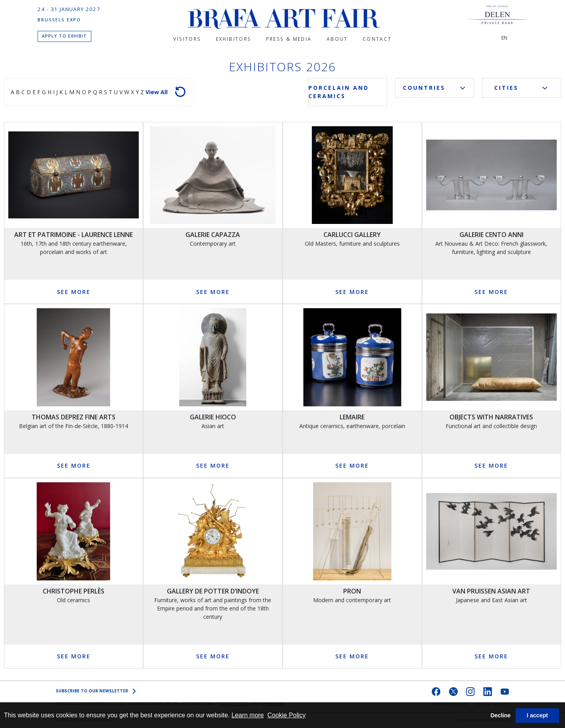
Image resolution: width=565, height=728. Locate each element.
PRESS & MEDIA (289, 39)
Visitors (187, 39)
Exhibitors (234, 39)
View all (157, 92)
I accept (537, 715)
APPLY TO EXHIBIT (65, 36)
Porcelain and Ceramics (339, 92)
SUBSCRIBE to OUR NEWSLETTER (96, 691)
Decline (500, 715)
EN (504, 38)
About (337, 39)
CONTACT (377, 39)
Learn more (248, 715)
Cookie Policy (286, 715)
